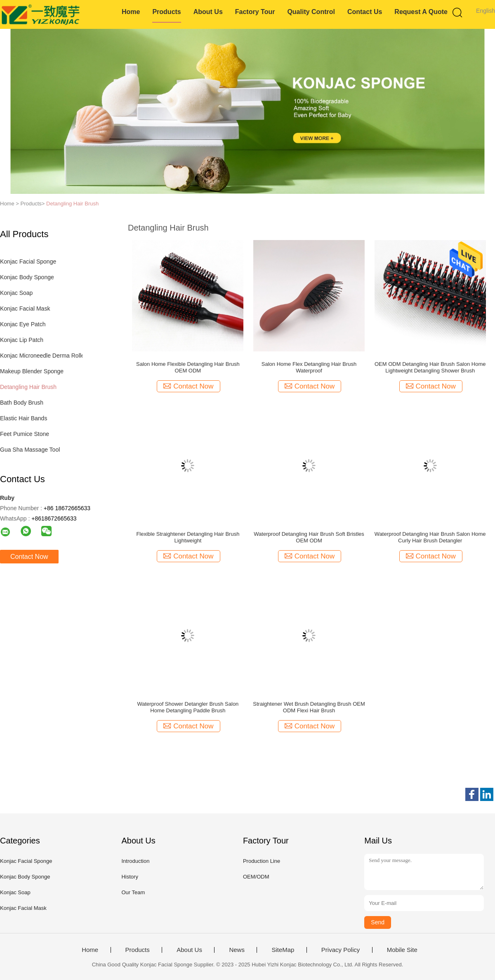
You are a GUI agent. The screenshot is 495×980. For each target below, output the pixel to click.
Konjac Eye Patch (23, 324)
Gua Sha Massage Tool (30, 450)
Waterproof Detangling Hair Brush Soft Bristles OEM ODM (309, 537)
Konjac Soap (16, 293)
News (237, 950)
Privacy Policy (341, 950)
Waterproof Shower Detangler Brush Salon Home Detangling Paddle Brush (188, 707)
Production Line (262, 861)
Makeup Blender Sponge (32, 371)
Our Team (133, 892)
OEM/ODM (256, 877)
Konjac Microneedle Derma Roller (43, 356)
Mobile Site (402, 950)
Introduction (135, 861)
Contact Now (29, 557)
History (130, 877)
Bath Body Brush (22, 403)
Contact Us (365, 12)
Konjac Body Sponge (27, 277)
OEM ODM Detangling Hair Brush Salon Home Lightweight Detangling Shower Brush (430, 367)
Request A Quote (421, 12)
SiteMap (283, 950)
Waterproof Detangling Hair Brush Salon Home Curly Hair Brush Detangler (430, 537)
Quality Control (311, 12)
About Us (208, 12)
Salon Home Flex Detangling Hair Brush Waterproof (309, 367)
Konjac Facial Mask (25, 309)
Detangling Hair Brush (72, 204)
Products (166, 12)
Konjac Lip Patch (22, 340)
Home (131, 12)
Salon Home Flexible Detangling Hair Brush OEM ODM (188, 367)
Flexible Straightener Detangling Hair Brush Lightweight (188, 537)
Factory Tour (255, 12)
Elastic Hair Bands (24, 418)
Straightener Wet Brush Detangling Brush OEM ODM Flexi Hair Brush (309, 707)
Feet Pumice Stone (25, 434)
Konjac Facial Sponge (28, 261)
